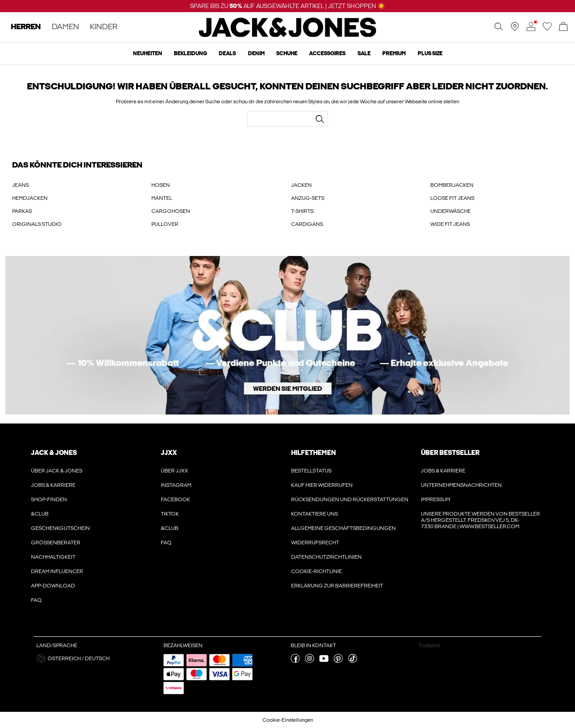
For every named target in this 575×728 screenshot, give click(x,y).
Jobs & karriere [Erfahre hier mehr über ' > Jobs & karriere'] (53, 485)
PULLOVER (165, 224)
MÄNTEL (162, 198)
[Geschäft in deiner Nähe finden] (515, 29)
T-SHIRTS (302, 211)
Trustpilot (429, 645)
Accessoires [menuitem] (327, 53)
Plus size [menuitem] (430, 53)
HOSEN (161, 185)
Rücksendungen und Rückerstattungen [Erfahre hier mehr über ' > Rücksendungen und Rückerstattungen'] (350, 499)
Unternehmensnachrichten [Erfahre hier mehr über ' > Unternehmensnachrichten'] (461, 485)
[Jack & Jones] (288, 35)
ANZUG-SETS (308, 198)
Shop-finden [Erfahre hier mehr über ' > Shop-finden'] (49, 499)
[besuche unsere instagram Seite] (310, 661)
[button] (97, 658)
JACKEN (301, 185)
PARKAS (22, 211)
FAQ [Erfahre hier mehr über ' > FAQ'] (36, 600)
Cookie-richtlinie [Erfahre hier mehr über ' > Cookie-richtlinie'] (316, 571)
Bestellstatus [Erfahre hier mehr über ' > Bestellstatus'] (311, 471)
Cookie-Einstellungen (288, 720)
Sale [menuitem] (364, 53)
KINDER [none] (104, 27)
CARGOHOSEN (171, 211)
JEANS (20, 185)
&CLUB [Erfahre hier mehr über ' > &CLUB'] (40, 514)
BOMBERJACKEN (452, 185)
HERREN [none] (26, 27)
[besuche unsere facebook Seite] (295, 661)
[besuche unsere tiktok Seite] (353, 661)
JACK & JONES (54, 453)
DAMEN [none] (65, 27)
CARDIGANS (307, 224)
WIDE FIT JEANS (450, 224)
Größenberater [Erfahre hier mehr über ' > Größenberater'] (56, 543)
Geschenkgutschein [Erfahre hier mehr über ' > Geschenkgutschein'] (60, 528)
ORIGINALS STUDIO (37, 224)
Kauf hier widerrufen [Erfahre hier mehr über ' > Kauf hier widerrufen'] (322, 485)
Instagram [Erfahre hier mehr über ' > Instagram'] (176, 485)
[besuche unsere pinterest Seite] (338, 661)
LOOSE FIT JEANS (452, 198)
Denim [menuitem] (256, 53)
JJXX (169, 453)
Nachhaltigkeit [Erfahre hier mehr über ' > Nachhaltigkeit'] (53, 557)
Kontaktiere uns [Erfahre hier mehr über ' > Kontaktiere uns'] (314, 514)
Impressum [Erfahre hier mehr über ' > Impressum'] (436, 499)
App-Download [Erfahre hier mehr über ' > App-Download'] (53, 586)
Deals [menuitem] (227, 53)
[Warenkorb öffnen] (563, 27)
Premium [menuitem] (394, 53)
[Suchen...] (320, 119)
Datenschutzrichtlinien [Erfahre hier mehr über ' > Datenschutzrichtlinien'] (326, 557)
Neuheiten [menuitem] (148, 53)
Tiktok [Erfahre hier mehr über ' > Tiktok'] (170, 514)
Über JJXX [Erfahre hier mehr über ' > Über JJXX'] (175, 471)
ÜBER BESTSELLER (450, 453)
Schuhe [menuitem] (287, 53)
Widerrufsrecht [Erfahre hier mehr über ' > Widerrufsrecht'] (315, 543)
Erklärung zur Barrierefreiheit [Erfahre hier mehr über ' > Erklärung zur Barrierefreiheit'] (337, 586)
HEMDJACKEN (30, 198)
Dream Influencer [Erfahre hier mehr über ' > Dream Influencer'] (57, 571)
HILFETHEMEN (314, 453)
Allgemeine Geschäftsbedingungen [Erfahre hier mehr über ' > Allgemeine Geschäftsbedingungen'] (343, 528)
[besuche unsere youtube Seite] (324, 661)
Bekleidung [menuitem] (190, 53)
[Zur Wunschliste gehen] (547, 29)
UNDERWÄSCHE (451, 211)
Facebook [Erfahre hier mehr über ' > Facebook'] (175, 499)
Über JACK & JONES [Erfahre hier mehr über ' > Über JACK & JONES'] (57, 471)
